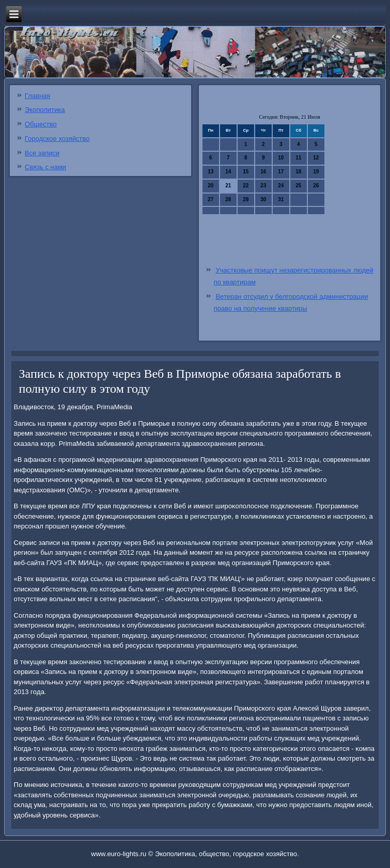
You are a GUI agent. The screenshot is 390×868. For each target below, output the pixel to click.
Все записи (42, 153)
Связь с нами (45, 167)
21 (228, 186)
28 (228, 199)
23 (263, 186)
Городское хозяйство (57, 139)
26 (316, 186)
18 (298, 172)
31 (281, 199)
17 (281, 172)
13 (210, 172)
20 (210, 186)
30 (263, 199)
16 (263, 172)
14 (228, 172)
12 (316, 158)
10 (281, 158)
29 (246, 199)
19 (316, 172)
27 (210, 199)
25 (298, 186)
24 (281, 186)
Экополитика (45, 110)
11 (298, 158)
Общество (41, 124)
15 (246, 172)
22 (246, 186)
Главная (37, 96)
